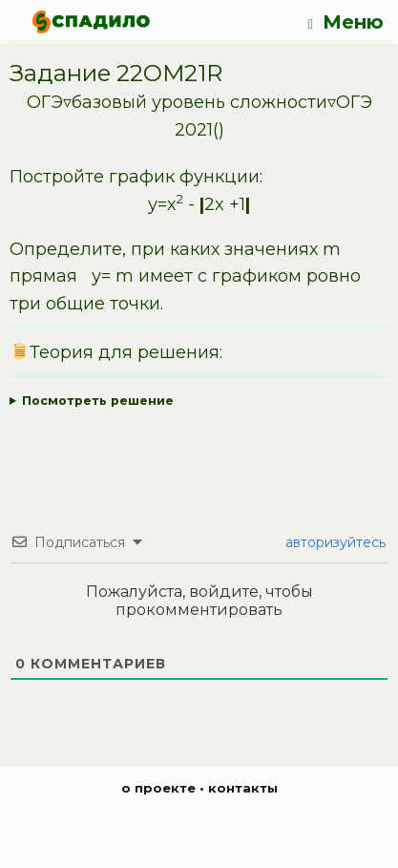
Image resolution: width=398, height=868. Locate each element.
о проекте (158, 788)
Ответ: (199, 402)
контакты (243, 788)
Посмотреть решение (98, 401)
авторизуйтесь (334, 542)
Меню (346, 22)
